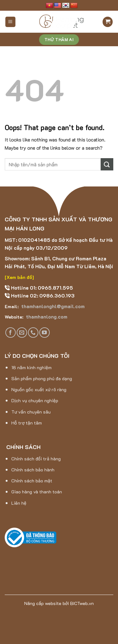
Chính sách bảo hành (33, 470)
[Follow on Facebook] (11, 333)
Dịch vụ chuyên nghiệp (35, 400)
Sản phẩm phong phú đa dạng (42, 378)
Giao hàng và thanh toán (37, 492)
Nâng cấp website (43, 603)
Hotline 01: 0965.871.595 (41, 288)
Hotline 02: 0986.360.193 (42, 295)
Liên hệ (19, 503)
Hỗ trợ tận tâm (27, 423)
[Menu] (11, 22)
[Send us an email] (22, 333)
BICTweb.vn (82, 603)
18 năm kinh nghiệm (31, 367)
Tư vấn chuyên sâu (31, 412)
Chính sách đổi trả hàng (36, 459)
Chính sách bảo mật (32, 481)
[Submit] (107, 164)
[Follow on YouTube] (45, 333)
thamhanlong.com (46, 316)
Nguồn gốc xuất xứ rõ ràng (39, 389)
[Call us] (33, 333)
